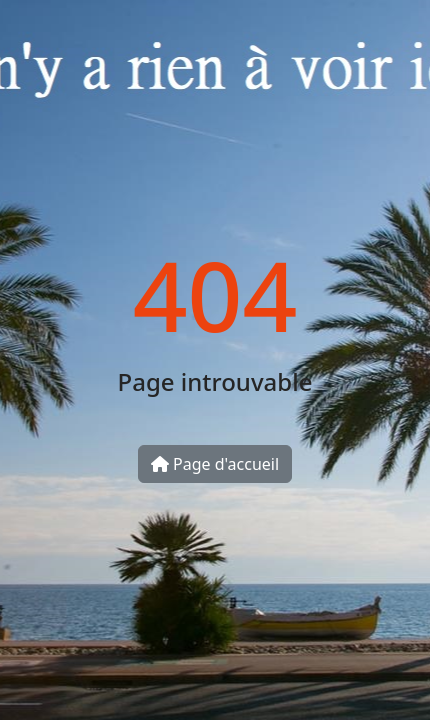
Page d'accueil (215, 464)
